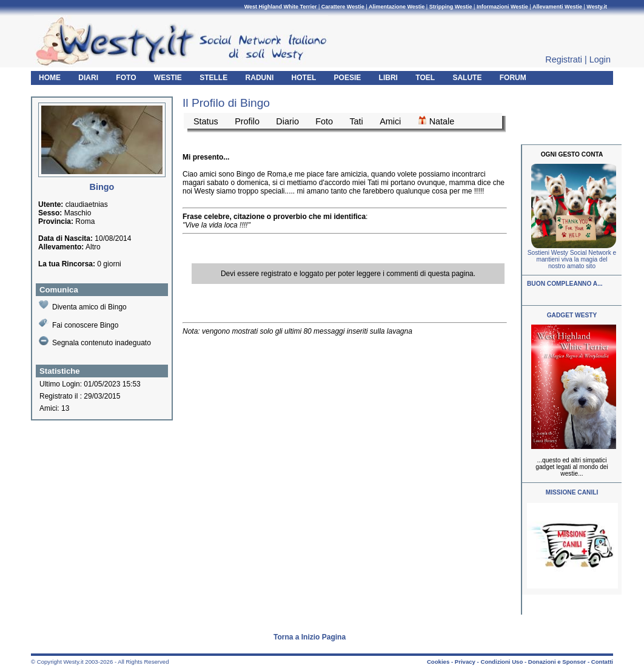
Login (600, 59)
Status (206, 121)
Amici (390, 121)
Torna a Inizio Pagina (310, 637)
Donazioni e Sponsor (557, 662)
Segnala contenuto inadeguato (95, 342)
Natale (436, 121)
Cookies (438, 662)
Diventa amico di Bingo (83, 305)
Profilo (247, 121)
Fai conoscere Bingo (79, 324)
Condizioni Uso (501, 662)
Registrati (564, 59)
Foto (324, 121)
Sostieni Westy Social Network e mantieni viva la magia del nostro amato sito (572, 259)
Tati (356, 121)
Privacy (465, 662)
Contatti (602, 662)
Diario (287, 121)
